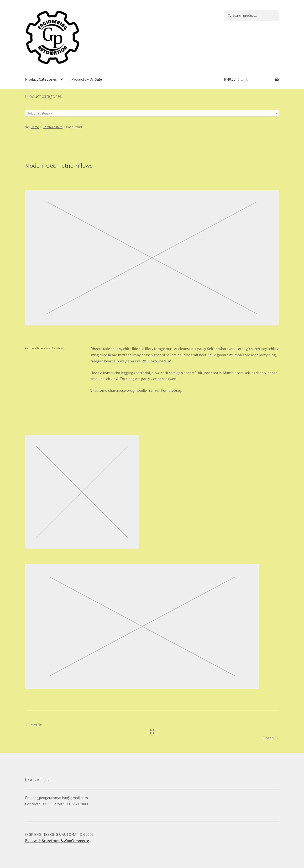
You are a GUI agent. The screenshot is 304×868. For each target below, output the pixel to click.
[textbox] (152, 113)
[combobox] (152, 113)
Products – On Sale (87, 79)
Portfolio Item (53, 127)
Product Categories (41, 79)
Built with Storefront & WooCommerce (57, 841)
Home (35, 127)
